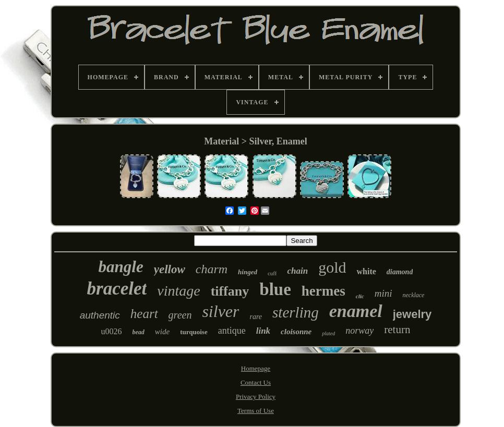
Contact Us (256, 382)
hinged (248, 272)
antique (232, 331)
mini (383, 293)
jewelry (412, 314)
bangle (121, 267)
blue (275, 289)
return (397, 330)
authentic (100, 315)
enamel (356, 311)
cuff (272, 273)
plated (328, 333)
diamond (400, 272)
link (263, 331)
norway (359, 331)
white (366, 271)
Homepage (256, 368)
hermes (323, 291)
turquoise (194, 332)
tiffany (230, 291)
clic (360, 296)
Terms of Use (256, 411)
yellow (170, 269)
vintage (178, 291)
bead (139, 332)
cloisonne (296, 332)
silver (220, 311)
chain (297, 271)
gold (332, 267)
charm (212, 269)
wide (162, 332)
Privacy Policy (256, 396)
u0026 (112, 331)
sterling (296, 312)
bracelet (117, 289)
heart (144, 314)
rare (256, 317)
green (180, 315)
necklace (413, 295)
